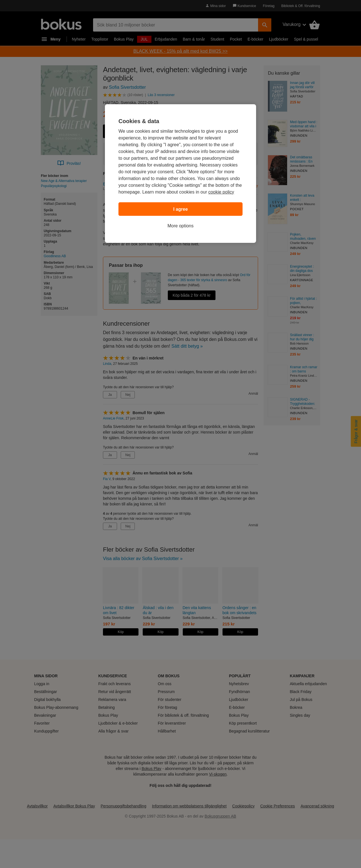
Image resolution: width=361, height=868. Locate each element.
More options (181, 226)
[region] (180, 174)
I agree (180, 209)
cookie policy (221, 192)
